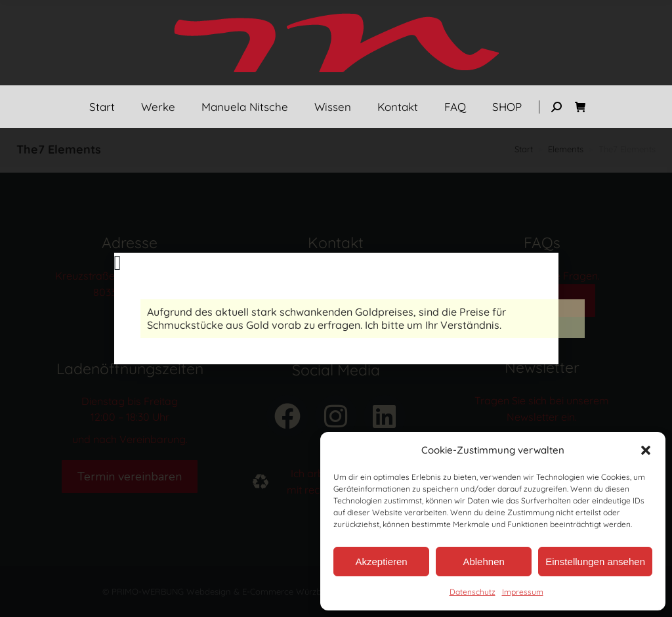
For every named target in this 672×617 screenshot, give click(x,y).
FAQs (542, 301)
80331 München (130, 292)
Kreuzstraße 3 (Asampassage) (130, 276)
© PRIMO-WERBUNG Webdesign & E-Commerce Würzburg (219, 591)
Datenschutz (472, 592)
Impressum (523, 592)
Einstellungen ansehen (595, 562)
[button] (646, 450)
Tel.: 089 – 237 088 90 (336, 276)
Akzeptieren (381, 562)
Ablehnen (483, 562)
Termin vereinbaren (130, 477)
